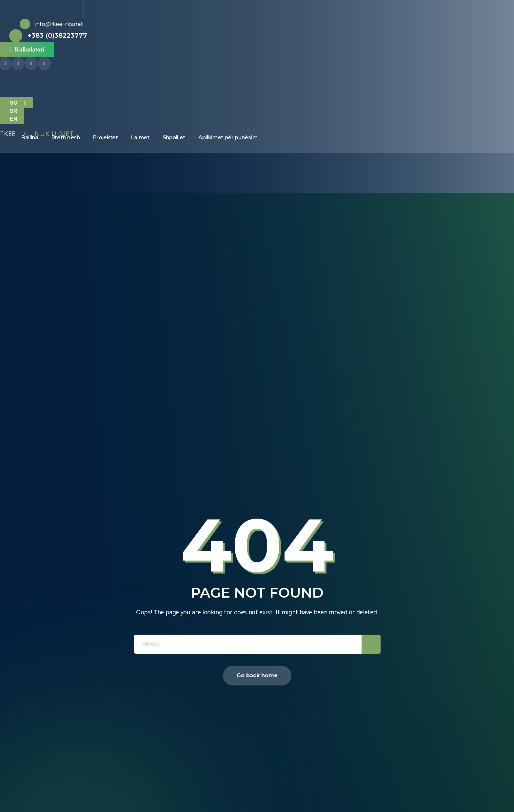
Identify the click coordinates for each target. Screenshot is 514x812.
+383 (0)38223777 (57, 35)
